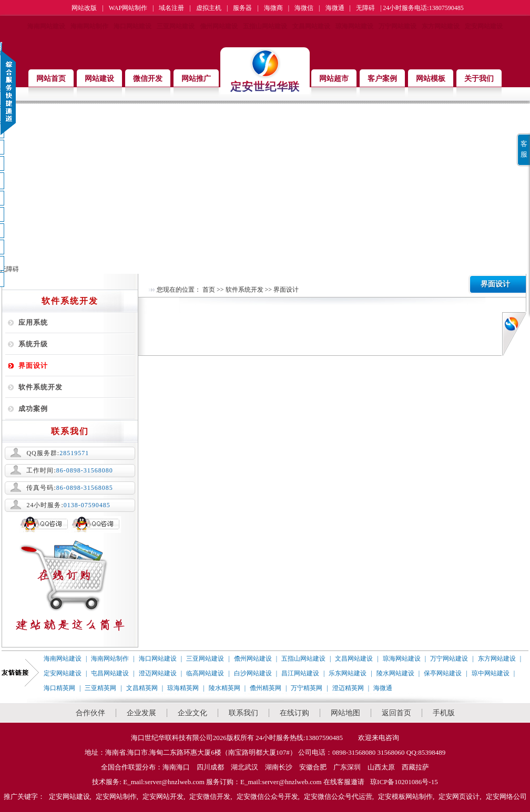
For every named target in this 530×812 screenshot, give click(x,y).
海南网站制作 (89, 26)
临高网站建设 (205, 673)
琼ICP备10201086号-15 (404, 782)
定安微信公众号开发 (267, 796)
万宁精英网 (307, 688)
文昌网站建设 (311, 26)
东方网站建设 (441, 26)
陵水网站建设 (395, 673)
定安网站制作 (116, 796)
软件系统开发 (40, 387)
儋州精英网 (266, 688)
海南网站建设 (46, 26)
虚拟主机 (209, 8)
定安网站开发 (163, 796)
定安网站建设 (484, 26)
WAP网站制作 (128, 8)
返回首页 (396, 713)
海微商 (273, 8)
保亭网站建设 (443, 673)
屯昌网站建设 (110, 673)
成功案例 (33, 409)
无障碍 (365, 8)
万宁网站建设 (397, 26)
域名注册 (171, 8)
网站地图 (345, 713)
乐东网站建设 (348, 673)
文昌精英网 (142, 688)
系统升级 (33, 344)
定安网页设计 (459, 796)
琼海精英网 (183, 688)
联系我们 (243, 713)
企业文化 (192, 713)
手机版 (444, 713)
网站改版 (84, 8)
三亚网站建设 (176, 26)
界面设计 (33, 366)
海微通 (335, 8)
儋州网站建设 (219, 26)
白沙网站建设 (253, 673)
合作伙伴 (90, 713)
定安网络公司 (506, 796)
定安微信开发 (210, 796)
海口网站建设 (132, 26)
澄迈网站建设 (158, 673)
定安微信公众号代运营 (338, 796)
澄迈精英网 (348, 688)
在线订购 (294, 713)
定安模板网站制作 (405, 796)
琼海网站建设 (354, 26)
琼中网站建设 (491, 673)
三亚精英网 (100, 688)
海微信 (304, 8)
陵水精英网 (225, 688)
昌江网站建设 (300, 673)
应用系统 (33, 322)
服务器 (242, 8)
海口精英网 (59, 688)
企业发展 (141, 713)
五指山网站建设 (265, 26)
